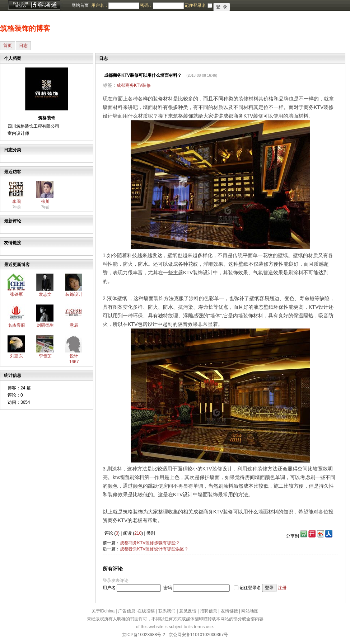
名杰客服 (17, 325)
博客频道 (34, 5)
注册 (282, 588)
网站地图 (250, 611)
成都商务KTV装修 (134, 85)
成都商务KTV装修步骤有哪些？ (150, 543)
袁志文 (45, 294)
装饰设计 (74, 294)
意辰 (74, 325)
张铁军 (17, 294)
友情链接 (229, 611)
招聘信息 (209, 611)
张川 (45, 202)
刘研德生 (45, 325)
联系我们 (167, 611)
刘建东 (17, 356)
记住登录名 (250, 588)
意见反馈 (188, 611)
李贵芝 (45, 356)
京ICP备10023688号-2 (144, 635)
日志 (23, 46)
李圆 (17, 202)
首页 (8, 46)
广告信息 (127, 611)
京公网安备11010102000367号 (198, 635)
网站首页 (80, 5)
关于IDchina (103, 611)
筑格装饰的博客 (25, 28)
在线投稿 (146, 611)
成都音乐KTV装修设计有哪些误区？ (154, 549)
